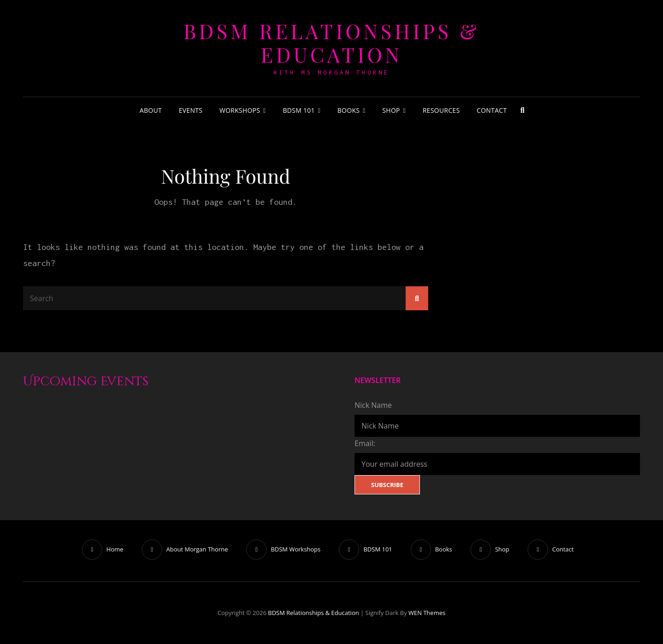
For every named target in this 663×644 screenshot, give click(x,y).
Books (349, 110)
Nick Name (373, 405)
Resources (441, 110)
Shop (391, 110)
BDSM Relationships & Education (331, 42)
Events (191, 110)
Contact (491, 110)
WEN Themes (427, 613)
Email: (365, 443)
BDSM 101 (299, 110)
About (151, 110)
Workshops (240, 110)
